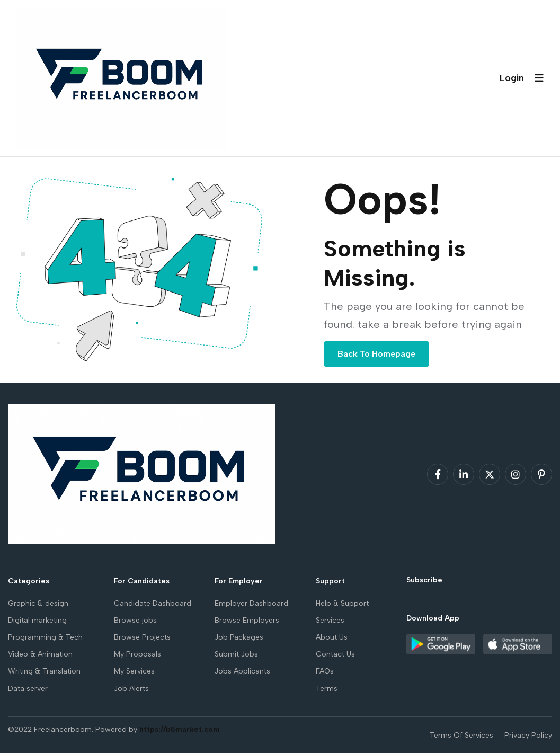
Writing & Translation (44, 671)
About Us (332, 637)
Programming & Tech (45, 637)
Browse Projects (142, 637)
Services (330, 620)
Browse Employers (247, 620)
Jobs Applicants (242, 671)
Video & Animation (40, 654)
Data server (28, 689)
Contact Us (335, 654)
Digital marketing (37, 620)
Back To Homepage (376, 354)
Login (512, 78)
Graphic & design (38, 603)
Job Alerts (131, 689)
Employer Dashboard (251, 603)
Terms (327, 689)
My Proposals (137, 654)
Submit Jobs (236, 654)
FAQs (325, 671)
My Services (134, 671)
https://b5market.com (180, 729)
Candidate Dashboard (153, 603)
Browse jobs (135, 620)
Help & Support (342, 603)
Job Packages (239, 637)
